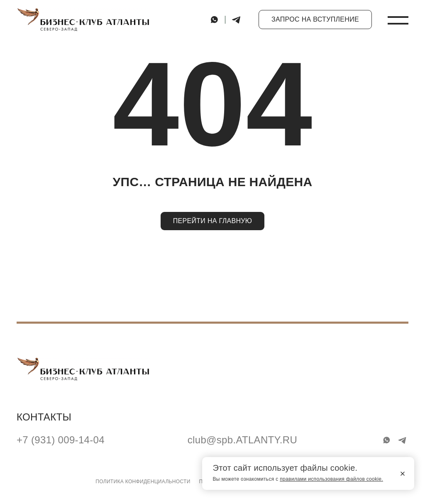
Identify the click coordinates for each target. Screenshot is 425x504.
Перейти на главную (213, 221)
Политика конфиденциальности (143, 482)
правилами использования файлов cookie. (331, 479)
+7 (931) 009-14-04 (61, 440)
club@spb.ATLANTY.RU (242, 440)
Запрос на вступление (315, 19)
